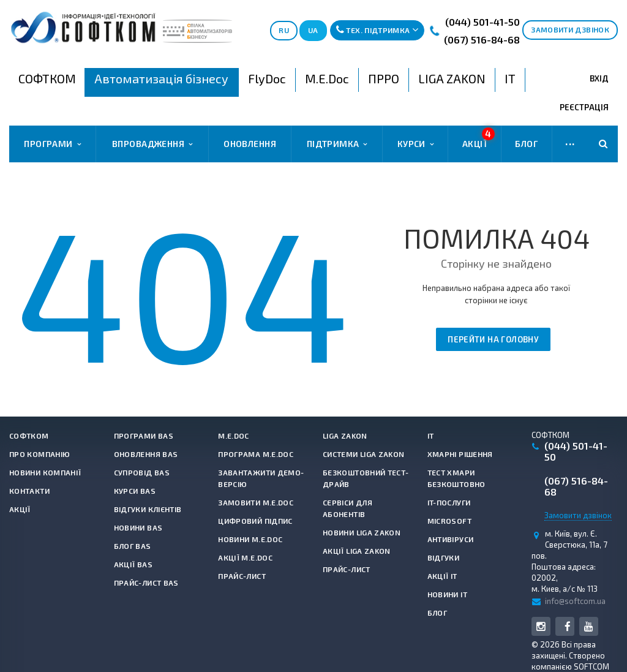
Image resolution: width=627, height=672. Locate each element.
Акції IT (442, 576)
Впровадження (152, 144)
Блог (526, 144)
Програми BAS (144, 436)
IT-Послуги (449, 502)
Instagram (541, 626)
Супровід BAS (142, 472)
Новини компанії (45, 472)
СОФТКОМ (29, 436)
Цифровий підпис (255, 521)
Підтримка (337, 144)
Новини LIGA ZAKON (362, 532)
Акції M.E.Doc (245, 557)
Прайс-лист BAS (146, 583)
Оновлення (250, 144)
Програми (52, 144)
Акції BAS (133, 564)
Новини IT (447, 594)
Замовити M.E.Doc (256, 502)
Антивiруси (451, 539)
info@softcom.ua (575, 601)
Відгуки (444, 557)
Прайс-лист (242, 576)
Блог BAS (133, 546)
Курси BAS (135, 491)
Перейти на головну (493, 339)
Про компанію (39, 454)
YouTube (589, 626)
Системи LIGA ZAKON (363, 454)
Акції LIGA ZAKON (357, 551)
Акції (479, 138)
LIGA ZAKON (345, 436)
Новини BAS (138, 527)
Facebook (567, 626)
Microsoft (449, 521)
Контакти (29, 491)
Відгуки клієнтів (148, 509)
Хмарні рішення (460, 454)
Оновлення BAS (146, 454)
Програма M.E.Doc (256, 454)
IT (431, 436)
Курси (415, 144)
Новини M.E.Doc (250, 539)
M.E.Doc (234, 436)
